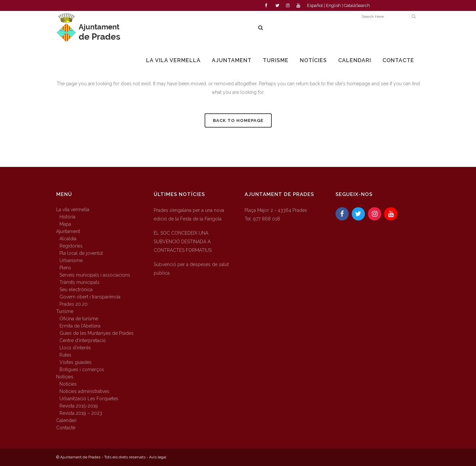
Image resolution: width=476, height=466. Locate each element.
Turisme (65, 311)
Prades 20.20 (74, 304)
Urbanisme (71, 260)
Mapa (65, 224)
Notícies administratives (84, 391)
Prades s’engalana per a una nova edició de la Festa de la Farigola (189, 214)
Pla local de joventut (81, 253)
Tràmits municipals (79, 282)
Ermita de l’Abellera (80, 326)
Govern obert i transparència (90, 297)
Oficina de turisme (79, 319)
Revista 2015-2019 (79, 406)
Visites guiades (76, 362)
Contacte (66, 428)
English (333, 5)
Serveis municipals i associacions (95, 275)
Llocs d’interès (75, 348)
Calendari (66, 420)
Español (315, 5)
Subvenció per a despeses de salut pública (191, 269)
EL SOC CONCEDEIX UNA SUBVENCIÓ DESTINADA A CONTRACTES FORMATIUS (183, 242)
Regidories (71, 246)
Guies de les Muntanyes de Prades (97, 333)
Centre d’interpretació (83, 340)
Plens (65, 268)
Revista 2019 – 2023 (81, 413)
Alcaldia (68, 239)
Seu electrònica (76, 290)
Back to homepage (238, 120)
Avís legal (158, 457)
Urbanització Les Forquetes (89, 399)
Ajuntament (68, 231)
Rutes (65, 355)
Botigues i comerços (82, 369)
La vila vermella (73, 210)
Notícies (65, 377)
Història (67, 217)
